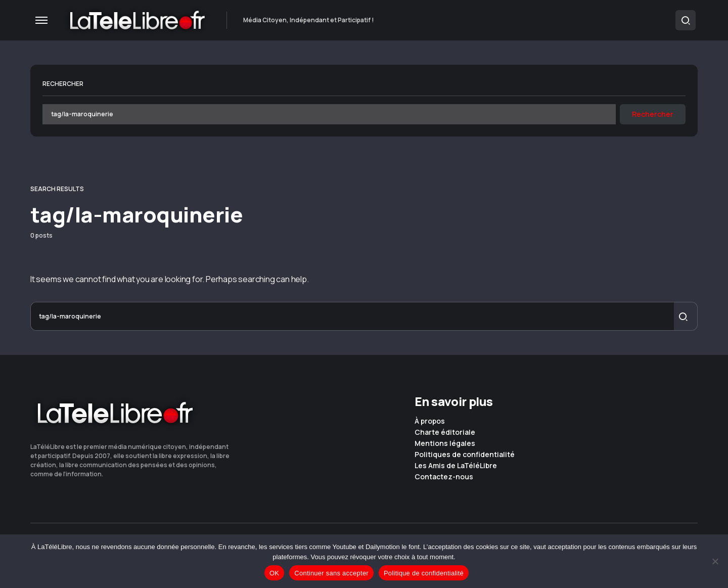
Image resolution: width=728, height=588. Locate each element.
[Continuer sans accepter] (715, 561)
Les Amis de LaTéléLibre (456, 466)
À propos (430, 421)
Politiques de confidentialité (465, 455)
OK (274, 573)
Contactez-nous (444, 477)
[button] (41, 20)
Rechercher (63, 84)
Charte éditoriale (445, 432)
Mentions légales (445, 443)
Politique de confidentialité (424, 573)
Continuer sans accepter (331, 573)
